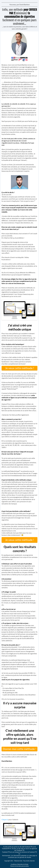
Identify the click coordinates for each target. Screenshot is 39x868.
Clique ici (5, 819)
